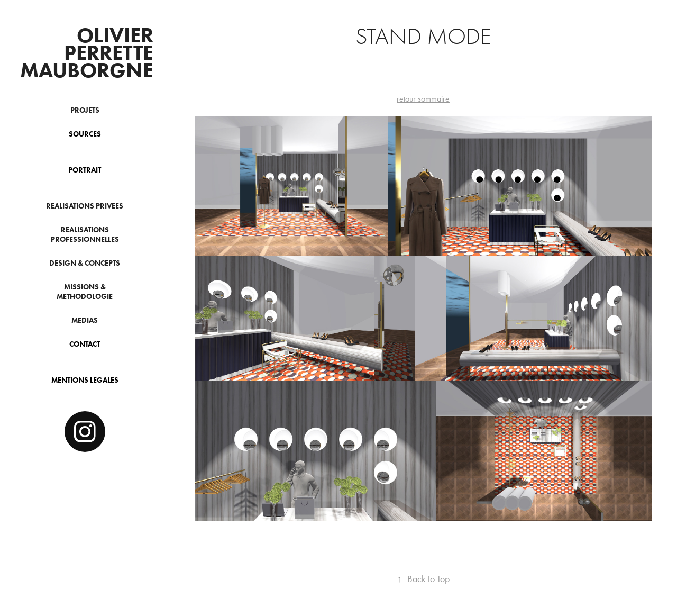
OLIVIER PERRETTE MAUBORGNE (89, 52)
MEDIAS (85, 320)
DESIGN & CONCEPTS (85, 263)
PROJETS (85, 110)
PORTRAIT (85, 170)
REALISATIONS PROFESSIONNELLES (85, 235)
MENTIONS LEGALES (85, 380)
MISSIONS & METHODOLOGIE (85, 292)
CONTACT (85, 344)
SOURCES (85, 134)
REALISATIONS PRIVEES (85, 206)
